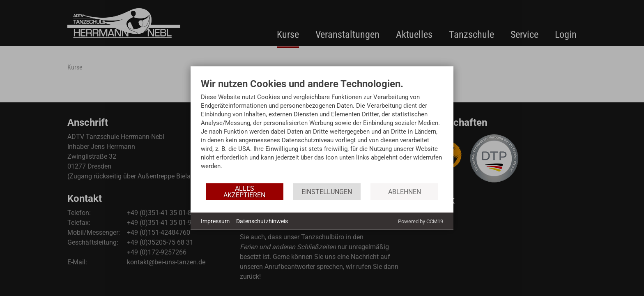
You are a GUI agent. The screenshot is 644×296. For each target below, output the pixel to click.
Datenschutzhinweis (262, 221)
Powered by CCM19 (421, 221)
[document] (322, 130)
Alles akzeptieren (244, 191)
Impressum (215, 221)
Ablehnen (405, 191)
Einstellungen (327, 191)
